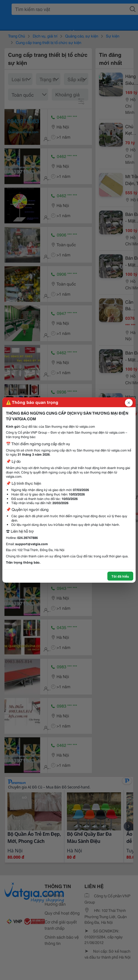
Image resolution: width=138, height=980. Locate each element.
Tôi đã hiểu (120, 576)
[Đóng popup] (129, 403)
